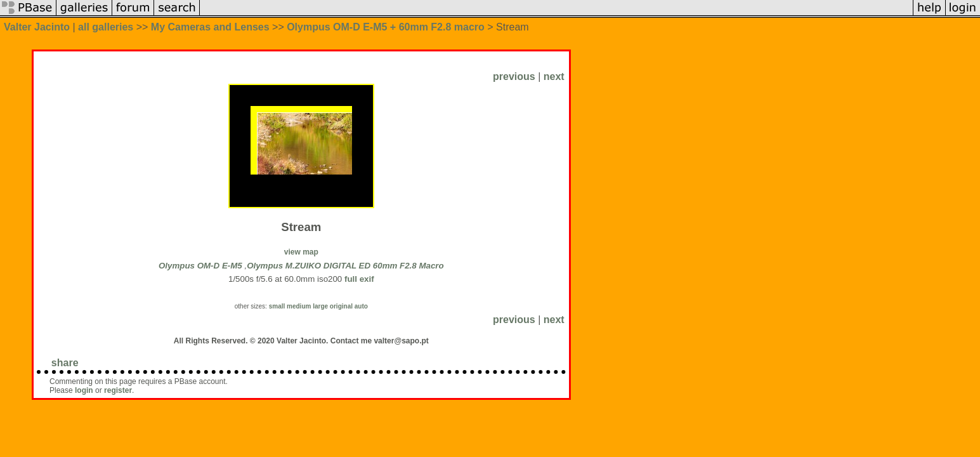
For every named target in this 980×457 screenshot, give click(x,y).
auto (361, 306)
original (341, 306)
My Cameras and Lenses (210, 27)
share (65, 363)
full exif (359, 279)
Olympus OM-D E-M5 (200, 266)
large (320, 306)
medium (299, 306)
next (554, 76)
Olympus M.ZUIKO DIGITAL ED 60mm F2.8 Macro (345, 266)
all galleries (106, 27)
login (84, 390)
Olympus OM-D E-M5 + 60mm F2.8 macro (386, 27)
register (118, 390)
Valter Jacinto (37, 27)
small (277, 306)
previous (514, 76)
